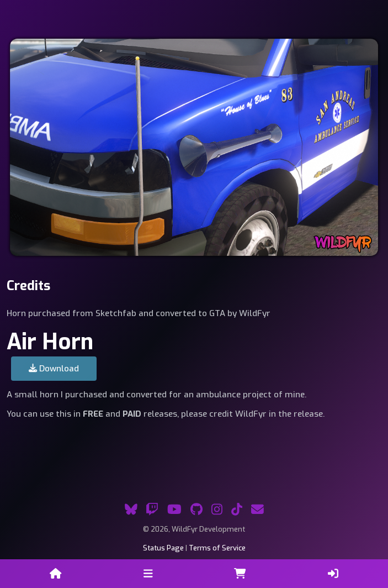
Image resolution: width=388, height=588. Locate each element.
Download (54, 369)
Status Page (163, 548)
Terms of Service (217, 548)
